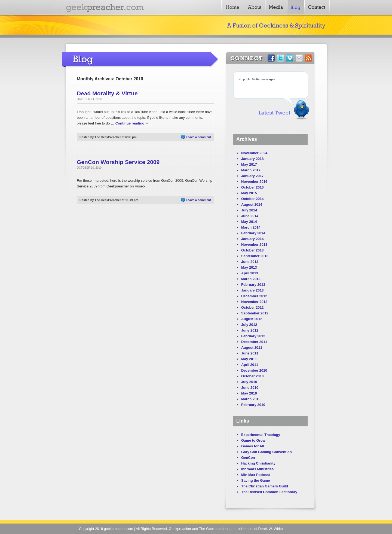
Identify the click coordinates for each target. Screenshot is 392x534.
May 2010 (249, 393)
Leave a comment (198, 137)
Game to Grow (253, 440)
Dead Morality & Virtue (107, 93)
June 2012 (250, 330)
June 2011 (250, 353)
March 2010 (251, 399)
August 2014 (252, 204)
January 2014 (252, 239)
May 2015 (249, 193)
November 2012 (254, 302)
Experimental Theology (261, 435)
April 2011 (250, 365)
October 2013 (252, 250)
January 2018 (252, 159)
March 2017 (251, 170)
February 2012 (253, 336)
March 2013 (251, 279)
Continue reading (132, 123)
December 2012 (254, 296)
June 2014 (250, 216)
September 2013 (255, 256)
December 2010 (254, 370)
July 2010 (249, 382)
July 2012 (249, 325)
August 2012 (252, 319)
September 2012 (255, 313)
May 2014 (249, 222)
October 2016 (252, 187)
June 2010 (250, 388)
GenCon (248, 458)
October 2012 (252, 307)
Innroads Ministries (257, 469)
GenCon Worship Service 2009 (118, 162)
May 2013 (249, 267)
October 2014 (252, 199)
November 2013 (254, 245)
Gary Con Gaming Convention (267, 452)
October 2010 (252, 376)
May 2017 (249, 164)
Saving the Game (255, 480)
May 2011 (249, 359)
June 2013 (250, 262)
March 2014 (251, 227)
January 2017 (252, 176)
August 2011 (252, 348)
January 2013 (252, 290)
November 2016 (254, 182)
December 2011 (254, 342)
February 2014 (253, 233)
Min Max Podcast (255, 475)
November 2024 (254, 153)
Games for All (253, 446)
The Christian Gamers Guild (265, 486)
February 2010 (253, 405)
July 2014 (249, 210)
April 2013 (250, 273)
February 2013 (253, 285)
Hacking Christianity (258, 463)
